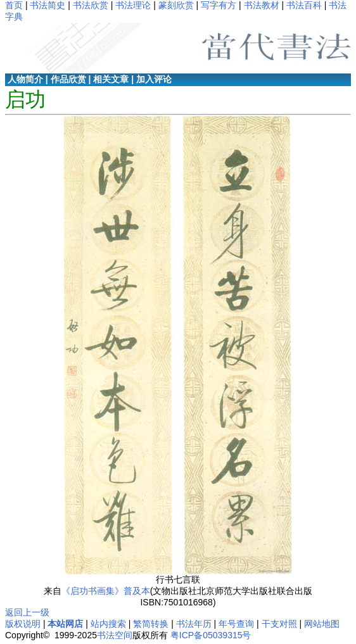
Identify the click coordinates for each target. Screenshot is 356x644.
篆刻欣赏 (176, 5)
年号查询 (236, 624)
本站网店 (65, 624)
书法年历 (194, 624)
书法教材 (262, 5)
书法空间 (115, 635)
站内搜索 (108, 624)
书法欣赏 (91, 5)
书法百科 (304, 5)
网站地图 (322, 624)
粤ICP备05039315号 (211, 635)
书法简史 (48, 5)
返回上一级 (27, 612)
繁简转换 (151, 624)
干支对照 (279, 624)
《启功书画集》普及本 (106, 591)
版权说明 (23, 624)
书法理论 (133, 5)
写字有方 (219, 5)
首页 (14, 5)
